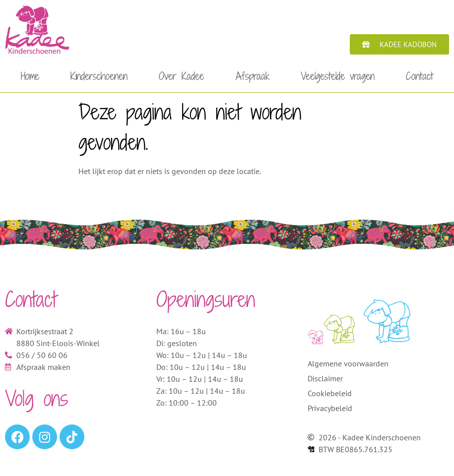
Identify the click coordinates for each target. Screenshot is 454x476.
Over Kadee (181, 76)
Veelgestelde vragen (338, 76)
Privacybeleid (330, 408)
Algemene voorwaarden (348, 363)
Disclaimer (325, 378)
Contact (420, 76)
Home (30, 76)
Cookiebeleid (330, 393)
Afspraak (253, 76)
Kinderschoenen (99, 76)
